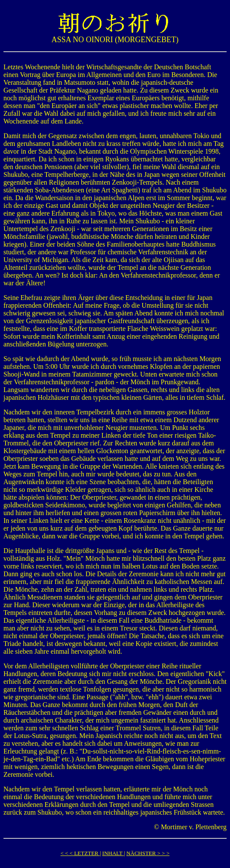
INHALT (113, 853)
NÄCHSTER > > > (148, 853)
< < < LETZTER (80, 853)
